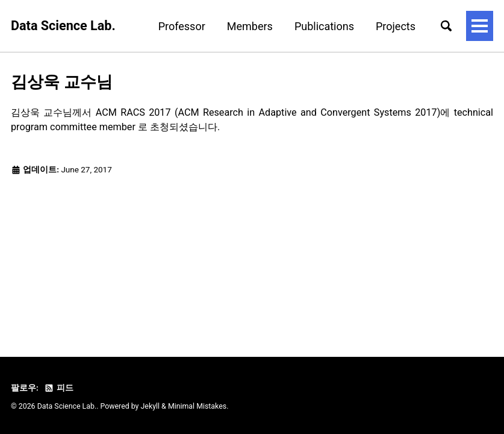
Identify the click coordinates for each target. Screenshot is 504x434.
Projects (396, 26)
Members (250, 26)
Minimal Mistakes (197, 406)
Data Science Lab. (63, 26)
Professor (182, 26)
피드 (58, 388)
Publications (324, 26)
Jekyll (151, 406)
